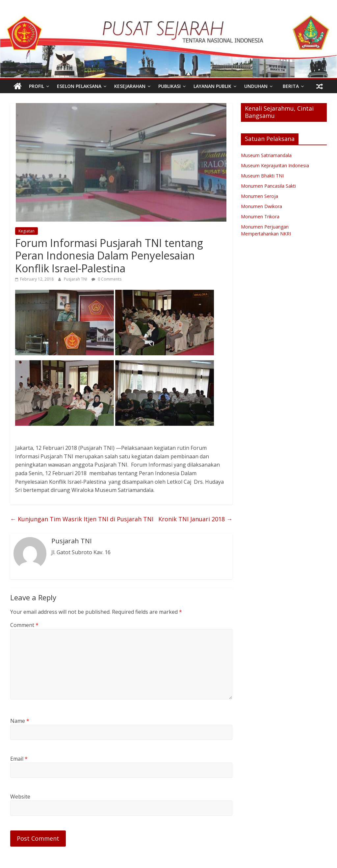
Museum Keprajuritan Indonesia (275, 165)
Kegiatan (26, 231)
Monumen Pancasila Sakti (268, 186)
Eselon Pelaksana (79, 86)
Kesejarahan (130, 86)
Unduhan (256, 86)
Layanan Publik (212, 86)
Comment (24, 625)
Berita (291, 86)
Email (19, 759)
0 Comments (106, 279)
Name (20, 721)
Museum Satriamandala (266, 155)
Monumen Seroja (259, 196)
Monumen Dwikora (261, 206)
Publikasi (169, 86)
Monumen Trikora (260, 217)
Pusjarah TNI (76, 279)
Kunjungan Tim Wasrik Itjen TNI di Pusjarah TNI (82, 519)
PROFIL (37, 86)
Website (20, 797)
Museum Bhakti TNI (262, 176)
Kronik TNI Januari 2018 (195, 519)
